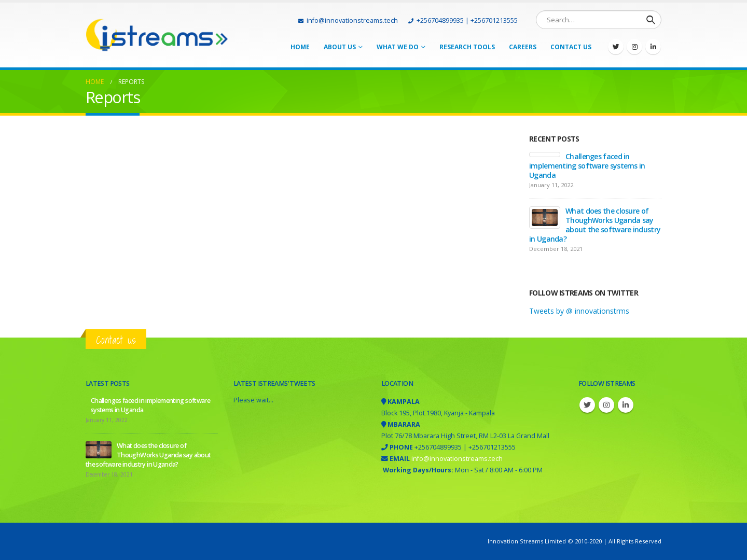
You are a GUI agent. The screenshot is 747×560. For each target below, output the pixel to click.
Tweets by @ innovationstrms (579, 311)
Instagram (606, 405)
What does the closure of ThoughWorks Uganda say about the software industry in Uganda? (595, 225)
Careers (523, 47)
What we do (398, 47)
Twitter (587, 405)
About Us (340, 47)
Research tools (467, 47)
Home (300, 47)
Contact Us (571, 47)
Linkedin (626, 405)
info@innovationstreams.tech (348, 20)
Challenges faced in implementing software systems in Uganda (587, 166)
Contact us (116, 340)
